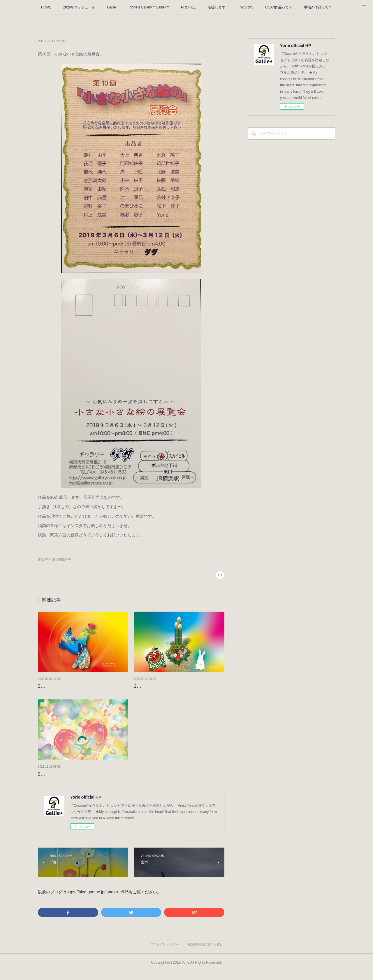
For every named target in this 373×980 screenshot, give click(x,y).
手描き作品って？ (318, 7)
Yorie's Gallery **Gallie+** (149, 7)
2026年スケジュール (79, 7)
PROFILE (188, 7)
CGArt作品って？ (279, 7)
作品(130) (44, 559)
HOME (46, 7)
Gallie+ (112, 7)
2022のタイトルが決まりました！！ (76, 782)
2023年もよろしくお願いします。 (170, 686)
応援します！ (218, 7)
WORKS (247, 7)
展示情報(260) (61, 559)
